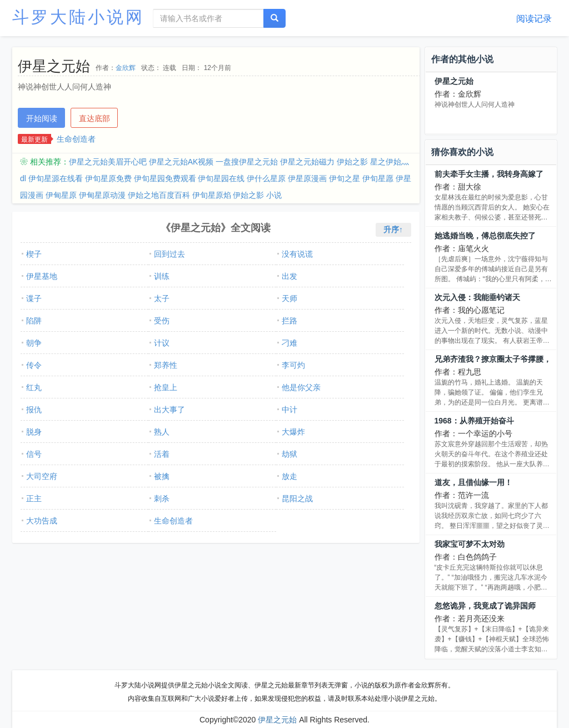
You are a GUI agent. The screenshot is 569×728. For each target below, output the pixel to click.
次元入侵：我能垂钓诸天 (477, 297)
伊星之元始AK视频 (181, 162)
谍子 (34, 298)
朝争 (34, 343)
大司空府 (42, 476)
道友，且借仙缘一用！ (473, 482)
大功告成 (42, 521)
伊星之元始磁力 (307, 162)
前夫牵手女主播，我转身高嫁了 (489, 174)
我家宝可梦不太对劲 (470, 544)
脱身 (34, 432)
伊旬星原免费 (108, 178)
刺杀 (162, 498)
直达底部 (94, 118)
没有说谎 (297, 254)
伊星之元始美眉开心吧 (108, 162)
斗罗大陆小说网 (78, 17)
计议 (162, 343)
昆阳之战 (297, 498)
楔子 (34, 254)
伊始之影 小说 (257, 195)
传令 (34, 365)
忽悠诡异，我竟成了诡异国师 (485, 606)
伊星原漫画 (307, 178)
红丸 (34, 387)
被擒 (162, 476)
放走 (290, 476)
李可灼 (293, 365)
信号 (34, 454)
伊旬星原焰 (212, 195)
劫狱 (290, 454)
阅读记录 (534, 19)
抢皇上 (166, 387)
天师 (290, 298)
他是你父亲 (301, 387)
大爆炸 (293, 432)
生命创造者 (76, 139)
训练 (162, 276)
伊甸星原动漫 (102, 195)
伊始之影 (352, 162)
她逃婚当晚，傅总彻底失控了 (485, 236)
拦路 (290, 321)
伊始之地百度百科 (159, 195)
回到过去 (169, 254)
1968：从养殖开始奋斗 (474, 421)
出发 (290, 276)
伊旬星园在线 (221, 178)
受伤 (162, 321)
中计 (290, 410)
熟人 (162, 432)
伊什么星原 (266, 178)
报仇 (34, 410)
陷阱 (34, 321)
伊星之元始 (454, 81)
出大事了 (169, 410)
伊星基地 (42, 276)
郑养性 (166, 365)
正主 (34, 498)
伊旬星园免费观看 (165, 178)
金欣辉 (126, 68)
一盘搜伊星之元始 (247, 162)
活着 (162, 454)
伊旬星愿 (378, 178)
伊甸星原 (61, 195)
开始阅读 (42, 118)
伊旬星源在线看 (56, 178)
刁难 (290, 343)
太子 (162, 298)
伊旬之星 (345, 178)
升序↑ (393, 230)
